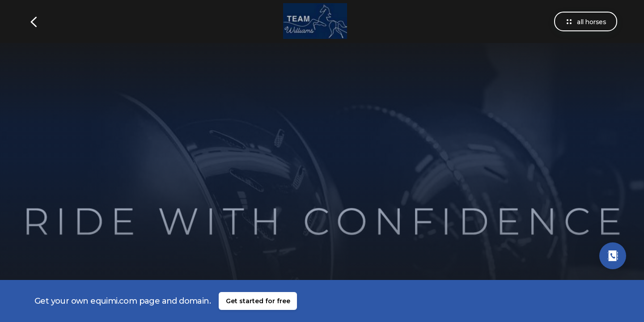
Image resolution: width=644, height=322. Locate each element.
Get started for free (258, 301)
